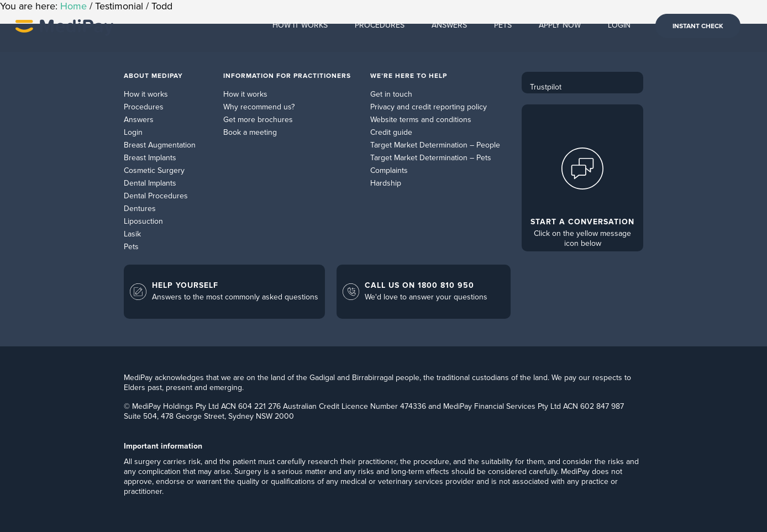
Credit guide (391, 132)
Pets (131, 247)
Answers (139, 120)
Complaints (389, 170)
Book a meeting (250, 132)
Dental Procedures (156, 196)
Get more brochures (258, 120)
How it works (146, 94)
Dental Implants (150, 183)
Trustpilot (546, 87)
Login (133, 132)
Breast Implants (150, 158)
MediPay (64, 26)
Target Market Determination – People (435, 145)
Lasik (132, 234)
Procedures (144, 107)
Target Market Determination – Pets (431, 158)
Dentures (140, 209)
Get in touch (391, 94)
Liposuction (143, 221)
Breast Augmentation (160, 145)
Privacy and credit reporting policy (429, 107)
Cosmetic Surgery (154, 170)
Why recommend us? (259, 107)
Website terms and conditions (421, 120)
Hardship (386, 183)
